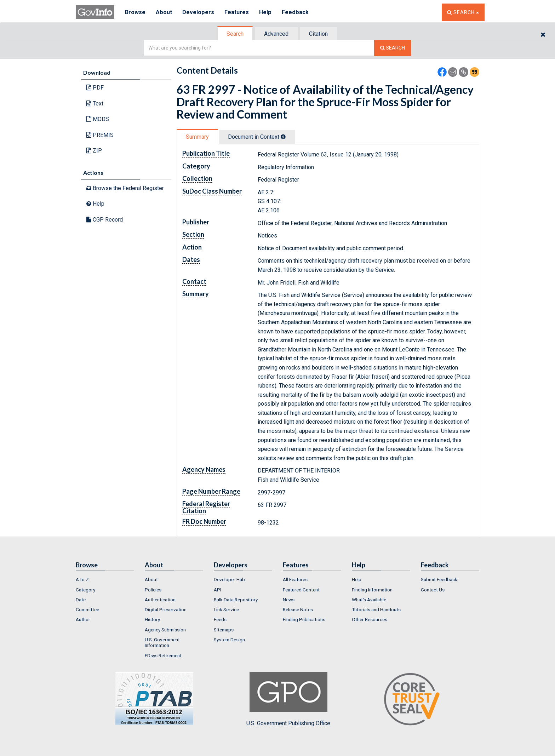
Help (266, 12)
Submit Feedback (439, 579)
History (152, 619)
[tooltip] (283, 137)
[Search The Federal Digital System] (393, 48)
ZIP (94, 151)
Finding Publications (304, 619)
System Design (229, 640)
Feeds (220, 619)
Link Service (226, 609)
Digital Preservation (166, 609)
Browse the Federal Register (125, 188)
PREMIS (100, 135)
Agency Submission (165, 630)
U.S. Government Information (162, 642)
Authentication (160, 600)
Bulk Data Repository (236, 600)
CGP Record (105, 220)
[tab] (235, 34)
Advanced (276, 34)
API (218, 590)
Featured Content (301, 590)
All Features (295, 579)
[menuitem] (105, 579)
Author (83, 619)
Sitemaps (224, 630)
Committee (87, 609)
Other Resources (370, 619)
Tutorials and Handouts (376, 609)
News (289, 600)
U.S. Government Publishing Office (288, 699)
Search (235, 34)
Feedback (296, 12)
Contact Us (433, 590)
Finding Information (372, 590)
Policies (153, 590)
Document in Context (257, 137)
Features (237, 12)
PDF (95, 88)
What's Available (369, 600)
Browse (135, 12)
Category (85, 590)
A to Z (82, 579)
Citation (318, 34)
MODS (98, 119)
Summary (197, 137)
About (164, 12)
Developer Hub (229, 579)
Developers (198, 12)
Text (95, 104)
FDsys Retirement (163, 655)
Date (81, 600)
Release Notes (298, 609)
